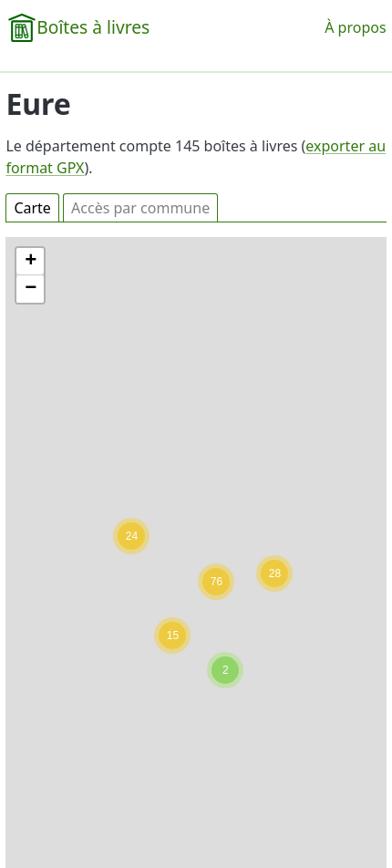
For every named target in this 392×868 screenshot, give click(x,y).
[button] (225, 670)
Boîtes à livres (93, 27)
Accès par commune (140, 208)
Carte (32, 208)
